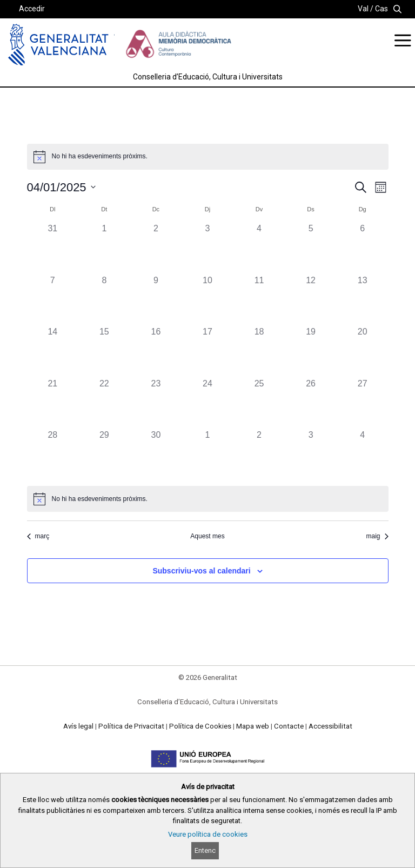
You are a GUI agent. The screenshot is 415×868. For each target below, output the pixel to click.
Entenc (205, 850)
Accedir (32, 9)
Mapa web (253, 726)
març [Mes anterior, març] (38, 536)
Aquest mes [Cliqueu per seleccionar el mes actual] (207, 536)
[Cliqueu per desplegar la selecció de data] (61, 187)
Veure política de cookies (208, 834)
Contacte (289, 726)
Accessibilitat (330, 726)
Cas (381, 9)
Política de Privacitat (131, 726)
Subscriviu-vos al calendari (201, 571)
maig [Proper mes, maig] (377, 536)
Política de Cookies (200, 726)
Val (363, 9)
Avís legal (78, 726)
